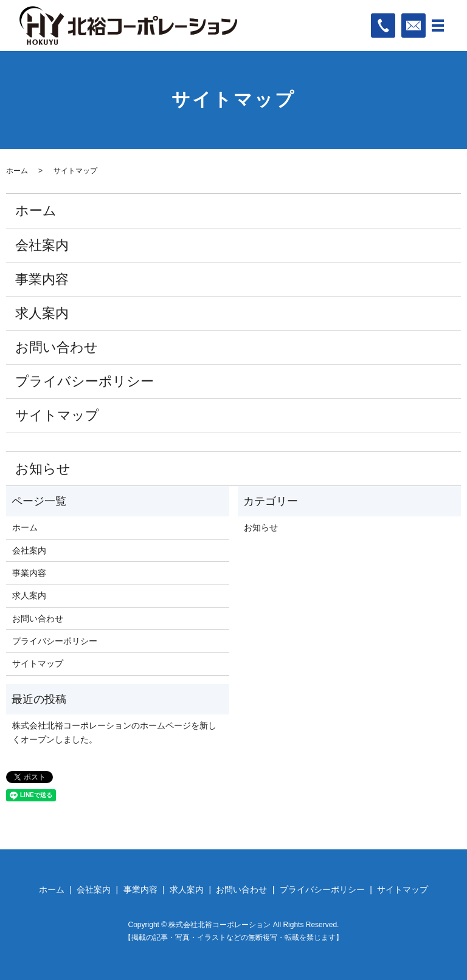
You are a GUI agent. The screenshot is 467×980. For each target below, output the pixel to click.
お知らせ (43, 469)
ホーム (17, 171)
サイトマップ (57, 415)
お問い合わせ (57, 347)
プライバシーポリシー (85, 381)
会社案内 (42, 245)
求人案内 (42, 313)
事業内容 (42, 279)
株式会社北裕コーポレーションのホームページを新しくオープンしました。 (114, 732)
